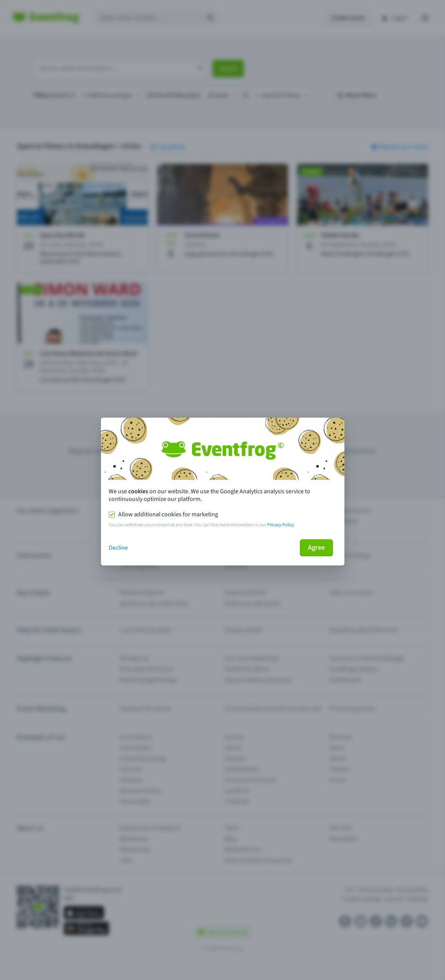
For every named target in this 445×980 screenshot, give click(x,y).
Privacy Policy (281, 525)
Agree (316, 548)
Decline (118, 548)
